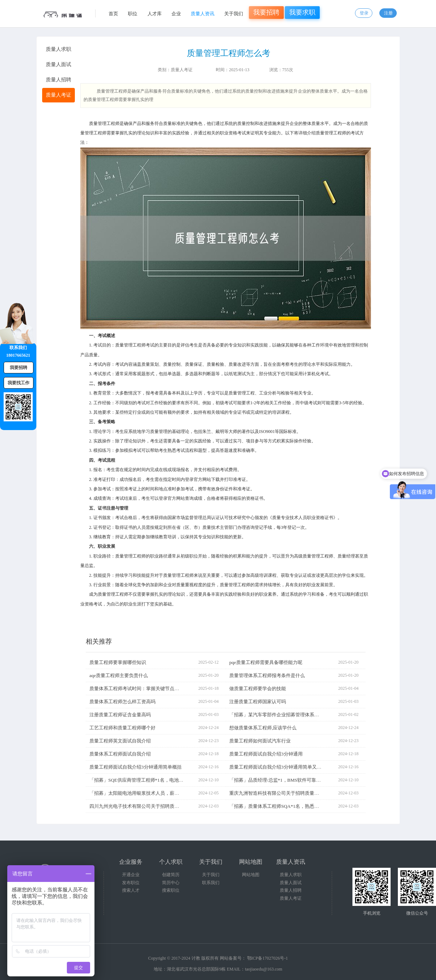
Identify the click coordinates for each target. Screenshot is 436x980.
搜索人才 (131, 890)
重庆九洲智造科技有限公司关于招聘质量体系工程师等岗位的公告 (298, 793)
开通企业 (131, 875)
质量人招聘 (291, 890)
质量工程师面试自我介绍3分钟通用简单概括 (136, 767)
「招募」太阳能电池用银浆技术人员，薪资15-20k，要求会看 (153, 793)
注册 (388, 13)
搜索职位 (171, 890)
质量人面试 (291, 883)
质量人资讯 (203, 14)
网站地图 (251, 875)
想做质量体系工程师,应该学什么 (263, 728)
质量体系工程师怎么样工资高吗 (122, 702)
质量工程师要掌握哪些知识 (118, 662)
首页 (113, 14)
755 (286, 70)
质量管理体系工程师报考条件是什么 (267, 675)
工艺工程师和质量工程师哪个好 (122, 728)
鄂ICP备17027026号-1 (268, 958)
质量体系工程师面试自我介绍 (120, 754)
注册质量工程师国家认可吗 (258, 702)
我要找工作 (19, 383)
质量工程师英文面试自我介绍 (120, 741)
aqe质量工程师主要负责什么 (119, 675)
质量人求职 (291, 875)
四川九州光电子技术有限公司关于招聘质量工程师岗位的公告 (153, 806)
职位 (133, 14)
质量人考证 (182, 70)
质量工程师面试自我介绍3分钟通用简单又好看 (278, 767)
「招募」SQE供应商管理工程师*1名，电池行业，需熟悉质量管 (155, 780)
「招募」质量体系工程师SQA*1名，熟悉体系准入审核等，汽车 (295, 806)
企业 (176, 14)
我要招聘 (266, 12)
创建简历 (171, 875)
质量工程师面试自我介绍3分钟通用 (266, 754)
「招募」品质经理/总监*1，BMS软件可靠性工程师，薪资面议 (294, 780)
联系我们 (211, 883)
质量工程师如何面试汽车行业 (260, 741)
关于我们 (234, 14)
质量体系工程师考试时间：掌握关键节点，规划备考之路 (148, 689)
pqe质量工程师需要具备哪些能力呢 (266, 662)
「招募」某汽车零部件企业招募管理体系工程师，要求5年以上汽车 (299, 715)
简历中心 (171, 883)
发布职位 (131, 883)
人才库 (155, 14)
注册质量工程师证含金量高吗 (120, 715)
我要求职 (302, 12)
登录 (364, 13)
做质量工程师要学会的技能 (258, 689)
